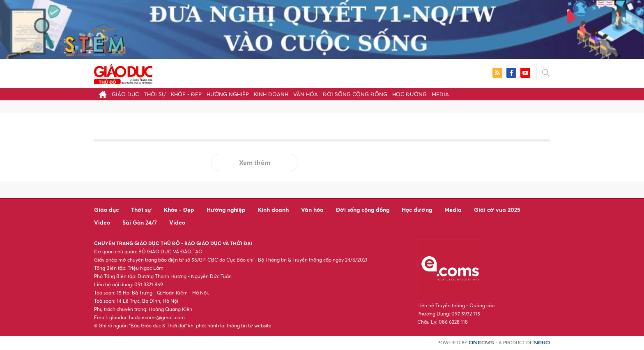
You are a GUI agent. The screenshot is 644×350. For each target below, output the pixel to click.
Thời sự (155, 94)
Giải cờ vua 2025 (497, 210)
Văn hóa (306, 94)
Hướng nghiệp (228, 94)
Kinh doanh (271, 94)
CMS (481, 343)
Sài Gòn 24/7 (140, 222)
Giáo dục (125, 94)
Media (440, 94)
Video (102, 222)
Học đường (409, 94)
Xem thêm (255, 162)
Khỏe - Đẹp (186, 94)
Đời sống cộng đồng (355, 94)
